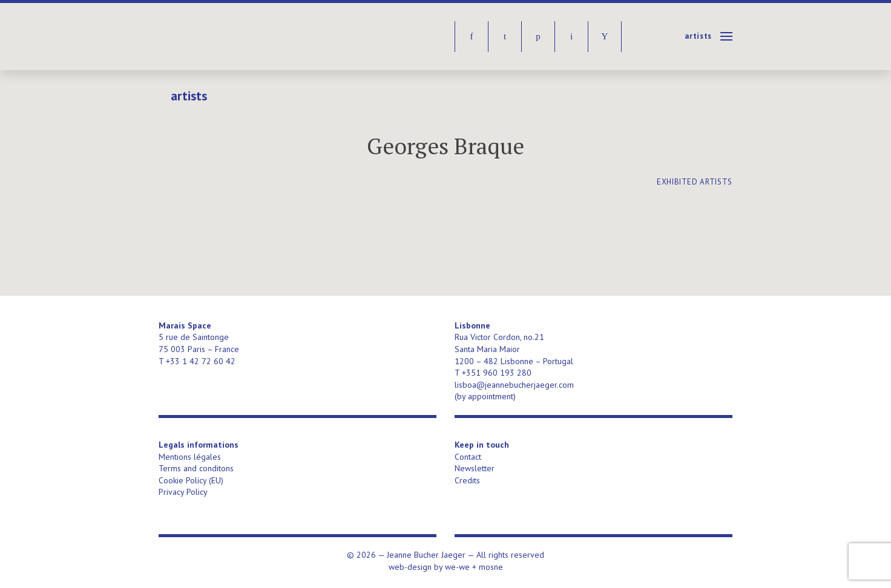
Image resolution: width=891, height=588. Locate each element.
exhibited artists (695, 182)
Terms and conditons (196, 468)
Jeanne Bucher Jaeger (252, 37)
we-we (457, 567)
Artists (698, 36)
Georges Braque (445, 146)
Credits (467, 480)
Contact (468, 457)
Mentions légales (190, 457)
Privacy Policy (183, 492)
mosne (491, 567)
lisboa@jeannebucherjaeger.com (514, 385)
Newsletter (475, 468)
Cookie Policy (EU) (191, 480)
